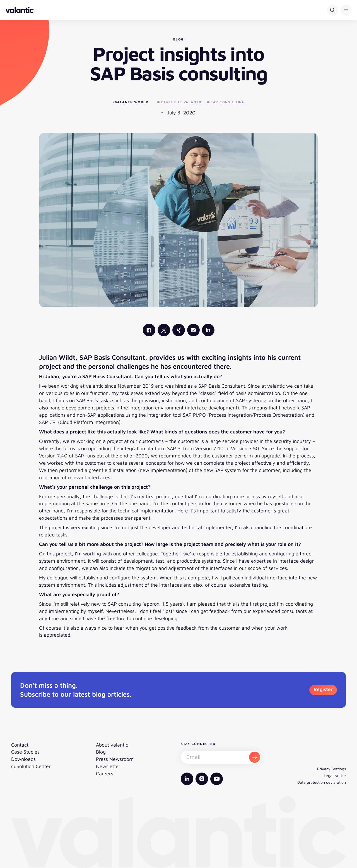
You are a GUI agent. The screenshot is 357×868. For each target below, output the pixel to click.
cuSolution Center (31, 766)
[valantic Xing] (179, 330)
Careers (105, 774)
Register (323, 689)
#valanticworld (130, 102)
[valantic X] (164, 330)
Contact (20, 745)
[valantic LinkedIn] (208, 330)
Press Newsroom (115, 759)
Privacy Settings (331, 769)
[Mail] (193, 330)
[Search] (332, 10)
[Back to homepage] (20, 10)
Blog (101, 752)
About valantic (112, 745)
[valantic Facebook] (149, 330)
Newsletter (108, 766)
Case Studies (25, 752)
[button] (346, 10)
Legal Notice (335, 775)
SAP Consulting (226, 102)
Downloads (23, 759)
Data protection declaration (322, 782)
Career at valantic (180, 102)
